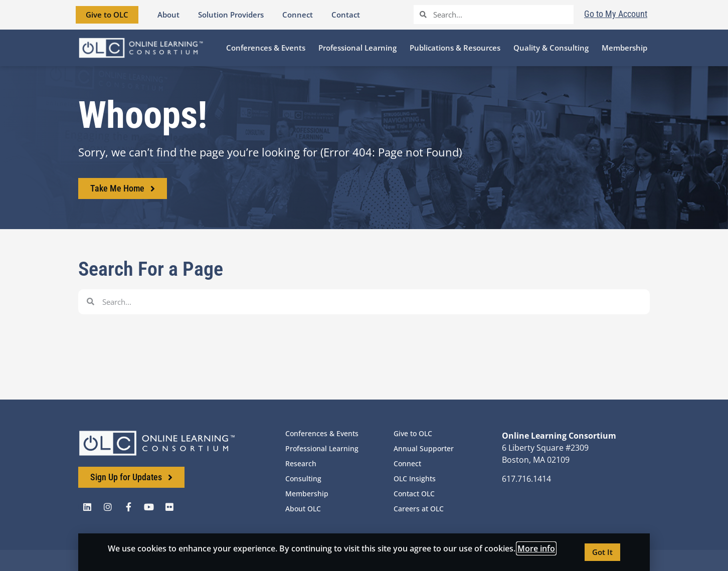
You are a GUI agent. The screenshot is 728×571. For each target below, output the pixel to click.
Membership (307, 494)
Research (301, 463)
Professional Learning (322, 448)
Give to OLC (413, 433)
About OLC (303, 509)
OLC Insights (415, 479)
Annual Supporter (424, 448)
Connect (407, 463)
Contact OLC (414, 494)
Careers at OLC (419, 509)
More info (536, 548)
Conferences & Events (322, 433)
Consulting (303, 479)
